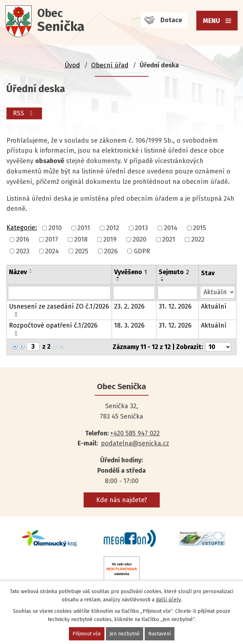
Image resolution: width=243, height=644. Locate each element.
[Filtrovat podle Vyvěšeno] (134, 293)
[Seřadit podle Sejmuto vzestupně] (163, 277)
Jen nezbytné (125, 634)
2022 (198, 240)
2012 (113, 228)
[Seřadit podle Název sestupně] (31, 272)
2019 (110, 240)
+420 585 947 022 (135, 433)
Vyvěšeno (130, 272)
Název (18, 272)
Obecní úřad (110, 65)
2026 (111, 251)
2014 (171, 228)
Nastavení (160, 634)
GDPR (142, 251)
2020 (140, 240)
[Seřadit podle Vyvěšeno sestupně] (118, 280)
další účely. (169, 600)
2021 (169, 240)
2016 (23, 240)
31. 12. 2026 (175, 306)
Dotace (171, 20)
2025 (82, 251)
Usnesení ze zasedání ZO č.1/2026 (59, 310)
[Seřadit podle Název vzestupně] (31, 269)
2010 (55, 228)
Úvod (72, 65)
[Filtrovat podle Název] (59, 293)
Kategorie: (22, 228)
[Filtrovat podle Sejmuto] (177, 293)
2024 (52, 251)
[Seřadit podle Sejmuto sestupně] (163, 280)
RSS (24, 113)
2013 (141, 228)
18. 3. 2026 (129, 325)
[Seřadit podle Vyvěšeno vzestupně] (118, 277)
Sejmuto (174, 272)
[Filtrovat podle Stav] (218, 292)
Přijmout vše (87, 634)
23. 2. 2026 (129, 306)
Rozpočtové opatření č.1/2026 (53, 329)
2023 (23, 251)
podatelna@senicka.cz (135, 443)
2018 (81, 240)
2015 (200, 228)
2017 (52, 240)
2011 (84, 228)
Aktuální (214, 306)
